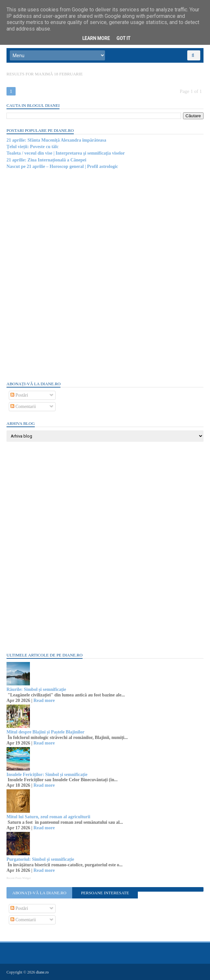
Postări (19, 395)
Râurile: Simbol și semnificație (36, 689)
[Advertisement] (55, 274)
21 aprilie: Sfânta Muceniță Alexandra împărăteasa (56, 140)
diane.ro (42, 972)
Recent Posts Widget (19, 878)
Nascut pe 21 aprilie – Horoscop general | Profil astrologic (62, 166)
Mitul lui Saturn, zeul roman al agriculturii (48, 817)
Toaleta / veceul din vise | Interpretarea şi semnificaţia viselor (66, 153)
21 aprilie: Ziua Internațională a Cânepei (46, 160)
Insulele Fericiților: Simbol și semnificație (47, 775)
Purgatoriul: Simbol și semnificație (40, 859)
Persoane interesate (105, 893)
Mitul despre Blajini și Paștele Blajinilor (46, 732)
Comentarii (23, 407)
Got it (123, 38)
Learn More (96, 38)
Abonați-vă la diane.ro (39, 893)
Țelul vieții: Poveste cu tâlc (33, 147)
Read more (44, 700)
